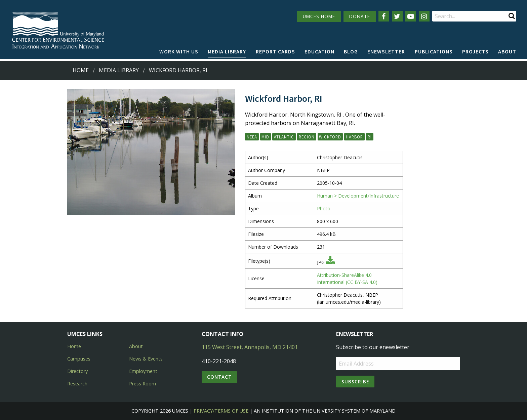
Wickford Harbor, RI (178, 70)
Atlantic (284, 137)
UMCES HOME (319, 16)
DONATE (360, 16)
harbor (354, 137)
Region (307, 137)
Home (81, 70)
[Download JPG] (330, 262)
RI (370, 137)
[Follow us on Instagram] (424, 16)
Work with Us (179, 51)
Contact (219, 377)
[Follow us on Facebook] (384, 16)
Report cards (275, 51)
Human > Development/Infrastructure (358, 196)
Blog (351, 51)
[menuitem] (179, 52)
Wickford (330, 137)
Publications (434, 51)
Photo (324, 208)
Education (319, 51)
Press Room (143, 384)
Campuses (79, 359)
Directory (77, 371)
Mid (265, 137)
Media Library (227, 51)
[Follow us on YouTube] (411, 16)
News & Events (146, 359)
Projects (475, 51)
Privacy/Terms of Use (221, 411)
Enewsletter (386, 51)
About (507, 51)
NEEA (252, 137)
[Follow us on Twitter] (397, 16)
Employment (143, 371)
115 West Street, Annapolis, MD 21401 (250, 347)
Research (77, 384)
